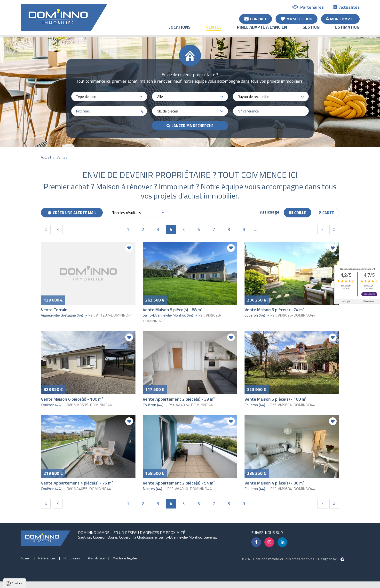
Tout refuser (65, 584)
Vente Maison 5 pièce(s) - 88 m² (173, 310)
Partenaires (308, 7)
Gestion (311, 30)
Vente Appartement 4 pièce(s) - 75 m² (77, 483)
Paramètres (93, 584)
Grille (297, 213)
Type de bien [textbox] (86, 96)
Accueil (46, 157)
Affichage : (271, 212)
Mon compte (340, 19)
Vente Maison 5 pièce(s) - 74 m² (274, 310)
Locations (179, 30)
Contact (256, 19)
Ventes (214, 30)
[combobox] (109, 96)
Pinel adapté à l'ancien (262, 30)
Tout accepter (34, 584)
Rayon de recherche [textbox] (253, 96)
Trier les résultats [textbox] (127, 213)
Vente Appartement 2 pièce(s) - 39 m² (179, 399)
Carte (326, 213)
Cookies (17, 524)
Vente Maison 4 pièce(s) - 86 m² (274, 483)
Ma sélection (297, 19)
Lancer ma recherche (193, 126)
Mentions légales (125, 558)
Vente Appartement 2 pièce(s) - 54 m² (179, 483)
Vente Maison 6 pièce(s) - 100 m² (72, 399)
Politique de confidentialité (28, 572)
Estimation (347, 30)
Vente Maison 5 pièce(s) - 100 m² (276, 399)
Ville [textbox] (160, 96)
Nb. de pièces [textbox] (167, 111)
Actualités (347, 7)
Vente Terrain (54, 310)
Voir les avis (369, 294)
